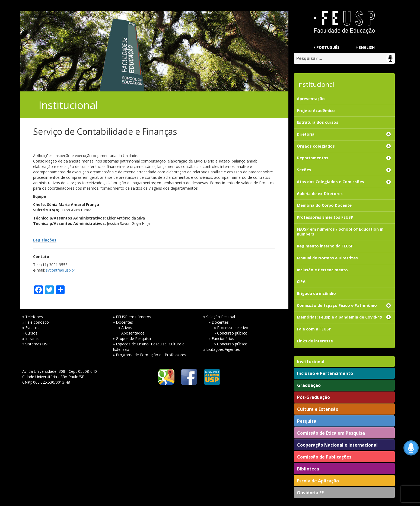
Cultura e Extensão (318, 409)
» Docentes (123, 322)
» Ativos (125, 328)
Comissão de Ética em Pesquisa (331, 433)
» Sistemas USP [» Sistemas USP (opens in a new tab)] (36, 344)
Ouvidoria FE (310, 493)
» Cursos (30, 333)
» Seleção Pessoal (219, 317)
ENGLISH (367, 47)
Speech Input (390, 58)
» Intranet (31, 338)
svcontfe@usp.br (61, 270)
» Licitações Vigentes (222, 349)
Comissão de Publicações (324, 457)
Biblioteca (308, 469)
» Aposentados (131, 333)
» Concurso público (231, 333)
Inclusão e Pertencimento (325, 373)
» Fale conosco (36, 322)
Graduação (309, 385)
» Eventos (31, 328)
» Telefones (33, 317)
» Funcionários (221, 338)
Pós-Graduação (314, 397)
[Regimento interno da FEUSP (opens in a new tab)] (344, 246)
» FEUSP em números (132, 317)
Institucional (311, 362)
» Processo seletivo (231, 328)
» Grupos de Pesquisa (132, 338)
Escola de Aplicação (318, 481)
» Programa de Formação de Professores (149, 355)
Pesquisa (307, 421)
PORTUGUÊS (328, 47)
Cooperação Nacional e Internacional (337, 445)
